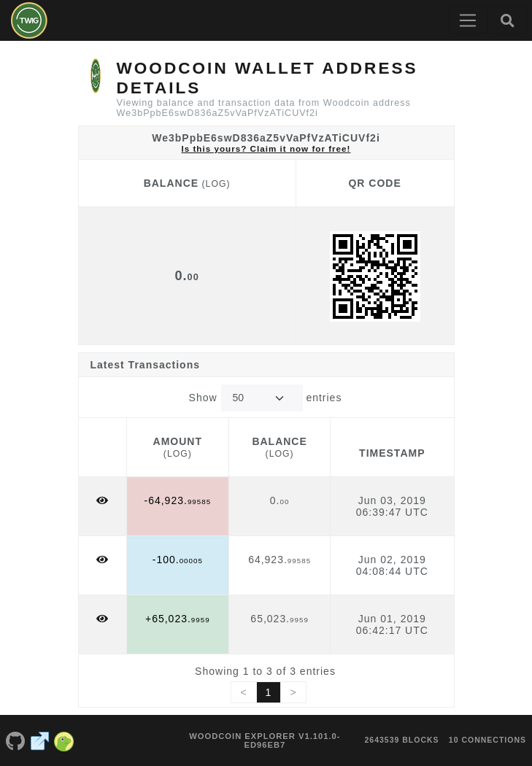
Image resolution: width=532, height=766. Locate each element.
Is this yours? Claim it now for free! (266, 148)
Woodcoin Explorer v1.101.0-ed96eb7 (265, 740)
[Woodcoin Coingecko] (64, 740)
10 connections (487, 740)
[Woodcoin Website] (40, 740)
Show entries (266, 398)
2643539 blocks (401, 740)
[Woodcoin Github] (15, 740)
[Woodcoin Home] (29, 20)
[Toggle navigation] (468, 20)
